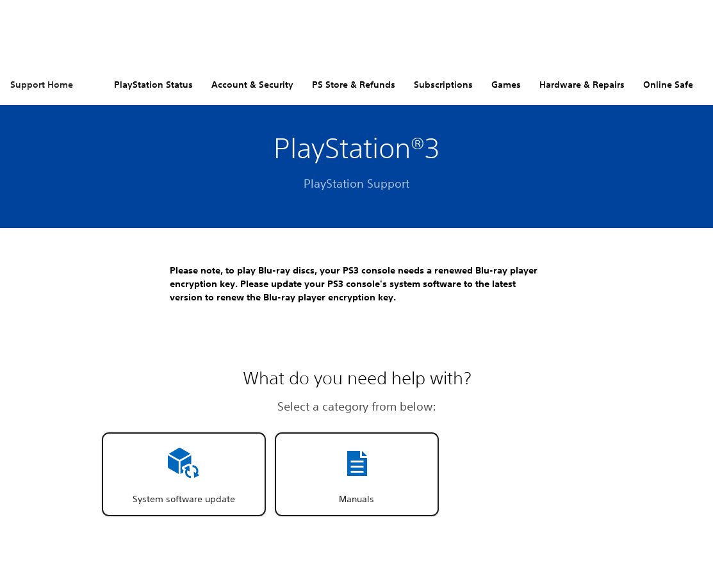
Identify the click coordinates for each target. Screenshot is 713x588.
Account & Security (252, 85)
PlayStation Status (153, 85)
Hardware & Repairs (582, 85)
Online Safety (672, 85)
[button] (184, 474)
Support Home (42, 85)
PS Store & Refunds (354, 85)
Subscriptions (443, 85)
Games (506, 85)
